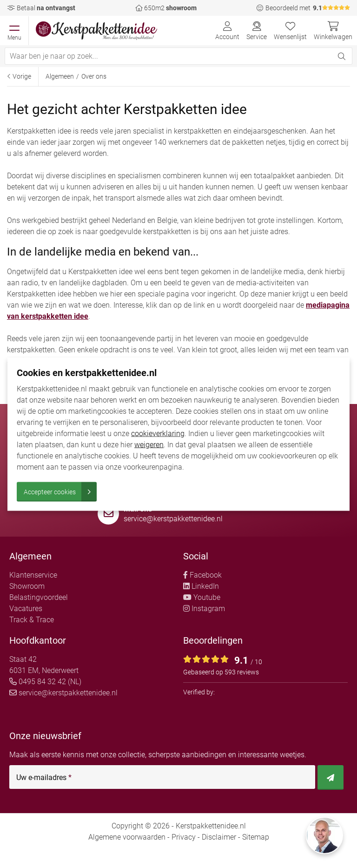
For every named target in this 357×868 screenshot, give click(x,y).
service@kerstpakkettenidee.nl (173, 519)
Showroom (27, 586)
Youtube (202, 597)
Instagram (204, 609)
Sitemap (256, 837)
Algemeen (60, 76)
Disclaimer (219, 837)
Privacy (184, 837)
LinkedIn (201, 586)
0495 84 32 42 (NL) (45, 682)
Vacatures (26, 609)
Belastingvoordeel (39, 597)
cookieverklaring (158, 433)
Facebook (202, 575)
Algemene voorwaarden (127, 837)
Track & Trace (32, 620)
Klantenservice (33, 575)
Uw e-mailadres (44, 778)
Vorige (19, 76)
